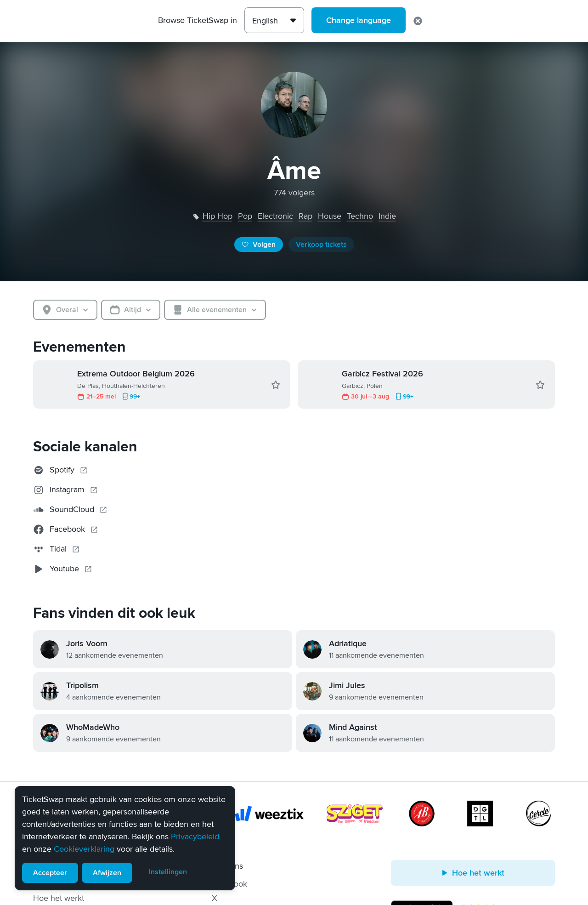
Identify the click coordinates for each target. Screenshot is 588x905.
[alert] (125, 838)
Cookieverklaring (84, 849)
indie (387, 216)
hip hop (218, 216)
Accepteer (50, 873)
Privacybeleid (195, 837)
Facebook (229, 884)
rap (305, 216)
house (330, 216)
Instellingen (168, 872)
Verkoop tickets (321, 245)
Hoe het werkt (59, 898)
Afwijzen (107, 873)
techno (360, 216)
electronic (275, 216)
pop (245, 216)
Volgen (259, 245)
